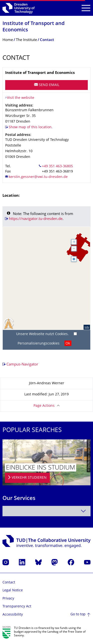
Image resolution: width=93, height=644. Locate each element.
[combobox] (46, 511)
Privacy (8, 599)
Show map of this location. (31, 127)
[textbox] (46, 511)
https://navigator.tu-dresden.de (36, 219)
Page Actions (44, 406)
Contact (9, 583)
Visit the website (21, 98)
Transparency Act (17, 607)
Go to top (78, 614)
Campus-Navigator (22, 365)
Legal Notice (13, 590)
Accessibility (13, 615)
